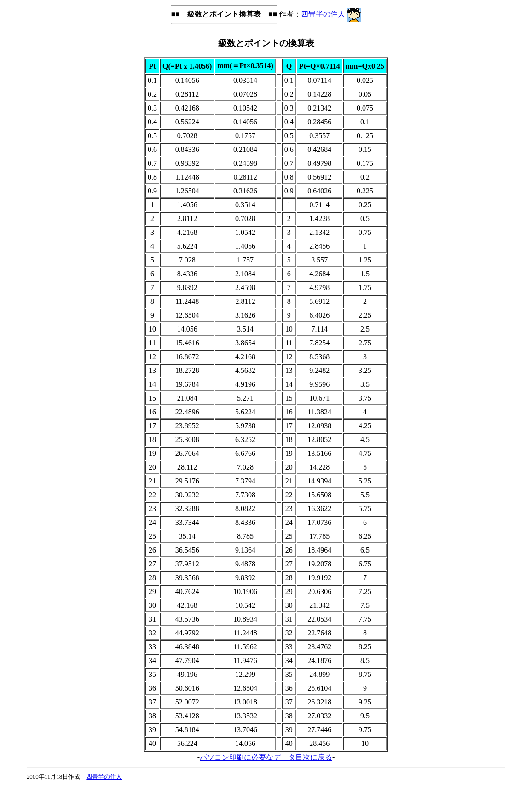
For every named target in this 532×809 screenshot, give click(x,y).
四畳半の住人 (323, 14)
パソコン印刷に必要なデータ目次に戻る (266, 757)
